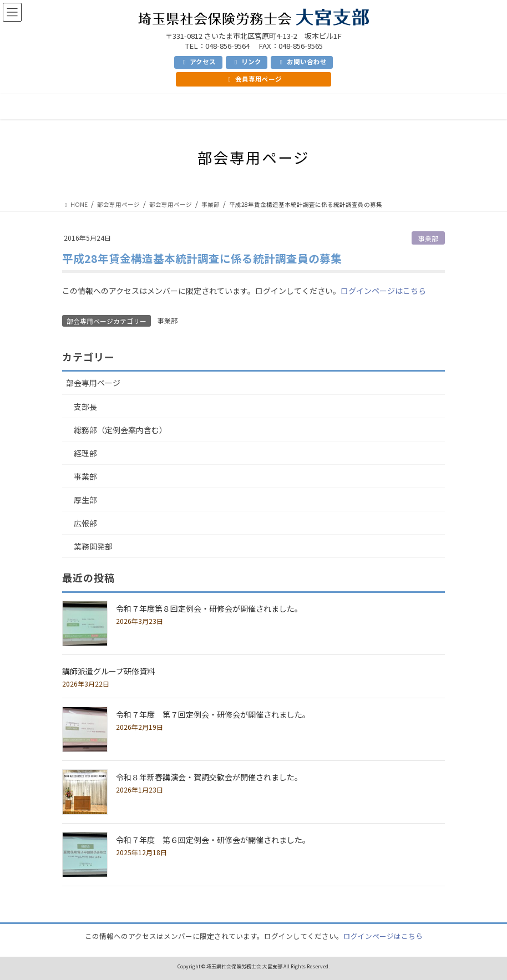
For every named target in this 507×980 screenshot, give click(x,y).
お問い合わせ (302, 62)
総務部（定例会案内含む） (120, 430)
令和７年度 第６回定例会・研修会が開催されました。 (213, 840)
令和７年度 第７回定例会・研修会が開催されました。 (213, 714)
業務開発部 (93, 546)
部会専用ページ (93, 383)
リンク (247, 62)
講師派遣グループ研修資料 (108, 671)
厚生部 (85, 500)
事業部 (428, 238)
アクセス (198, 62)
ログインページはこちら (383, 291)
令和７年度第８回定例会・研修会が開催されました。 (209, 608)
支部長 (85, 407)
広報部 (85, 523)
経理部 (85, 453)
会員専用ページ (253, 79)
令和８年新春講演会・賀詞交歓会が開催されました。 (209, 777)
